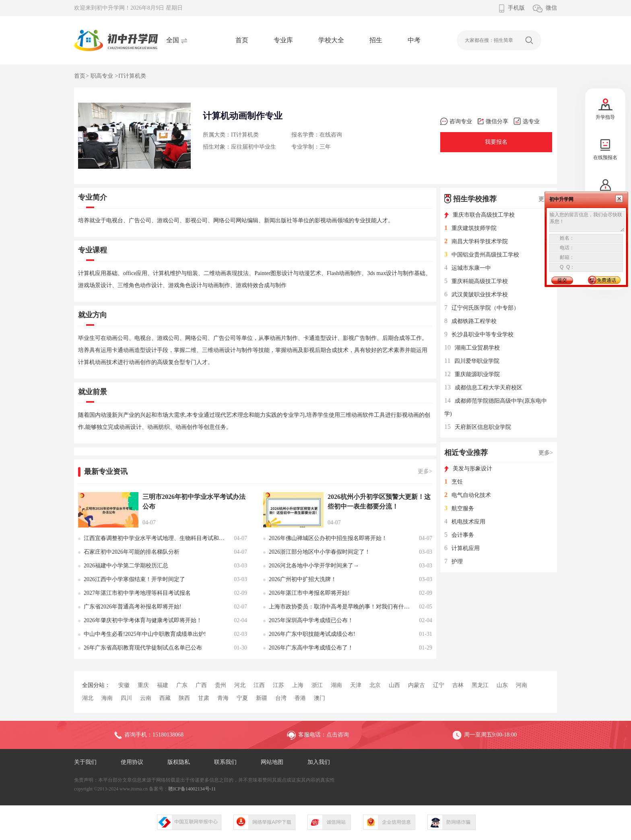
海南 (107, 698)
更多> (425, 471)
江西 (259, 685)
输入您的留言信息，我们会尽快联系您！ (587, 221)
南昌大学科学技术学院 (476, 241)
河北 (240, 685)
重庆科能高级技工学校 (476, 281)
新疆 (262, 698)
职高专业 (102, 76)
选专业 (527, 121)
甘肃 (204, 698)
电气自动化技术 (468, 495)
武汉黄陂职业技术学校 (476, 295)
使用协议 (132, 762)
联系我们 (225, 762)
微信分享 (493, 121)
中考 (414, 40)
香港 (300, 698)
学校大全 (331, 40)
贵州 (221, 685)
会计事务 (459, 535)
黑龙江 (480, 685)
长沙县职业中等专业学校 (479, 334)
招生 (376, 40)
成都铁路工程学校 (470, 321)
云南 (146, 698)
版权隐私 (179, 762)
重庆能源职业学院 (472, 374)
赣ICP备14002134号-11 (192, 789)
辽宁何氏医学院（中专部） (482, 308)
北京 (375, 685)
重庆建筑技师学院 (470, 228)
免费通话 (606, 280)
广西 (201, 685)
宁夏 (242, 698)
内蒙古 (417, 685)
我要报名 (496, 142)
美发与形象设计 (468, 469)
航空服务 (459, 508)
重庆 (143, 685)
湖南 (336, 685)
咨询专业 (456, 121)
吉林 (458, 685)
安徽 (124, 685)
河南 (522, 685)
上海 (298, 685)
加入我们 (319, 762)
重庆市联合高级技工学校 (479, 215)
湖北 (88, 698)
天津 (356, 685)
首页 (242, 40)
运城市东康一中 (468, 268)
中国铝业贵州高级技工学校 (482, 255)
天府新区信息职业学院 (478, 427)
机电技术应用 (465, 522)
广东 (182, 685)
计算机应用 (462, 548)
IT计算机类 (132, 76)
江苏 (278, 685)
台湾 (281, 698)
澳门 (320, 698)
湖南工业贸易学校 (472, 348)
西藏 (165, 698)
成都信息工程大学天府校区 (483, 388)
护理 (454, 562)
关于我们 (85, 762)
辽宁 (439, 685)
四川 (126, 698)
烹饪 (454, 482)
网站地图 (272, 762)
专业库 (283, 40)
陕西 (184, 698)
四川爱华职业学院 (472, 361)
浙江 (317, 685)
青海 (223, 698)
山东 (502, 685)
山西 (394, 685)
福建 (163, 685)
